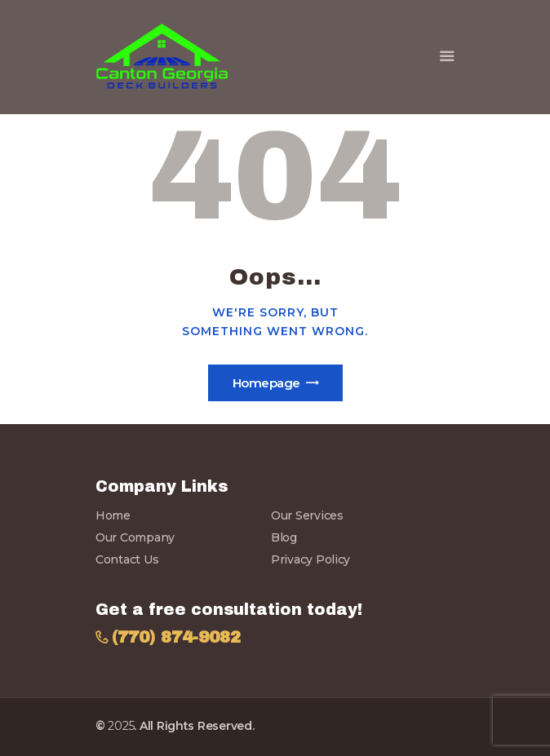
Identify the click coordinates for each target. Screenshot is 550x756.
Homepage (266, 383)
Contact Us (127, 559)
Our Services (307, 515)
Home (113, 515)
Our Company (135, 537)
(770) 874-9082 (176, 637)
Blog (284, 537)
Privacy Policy (310, 559)
